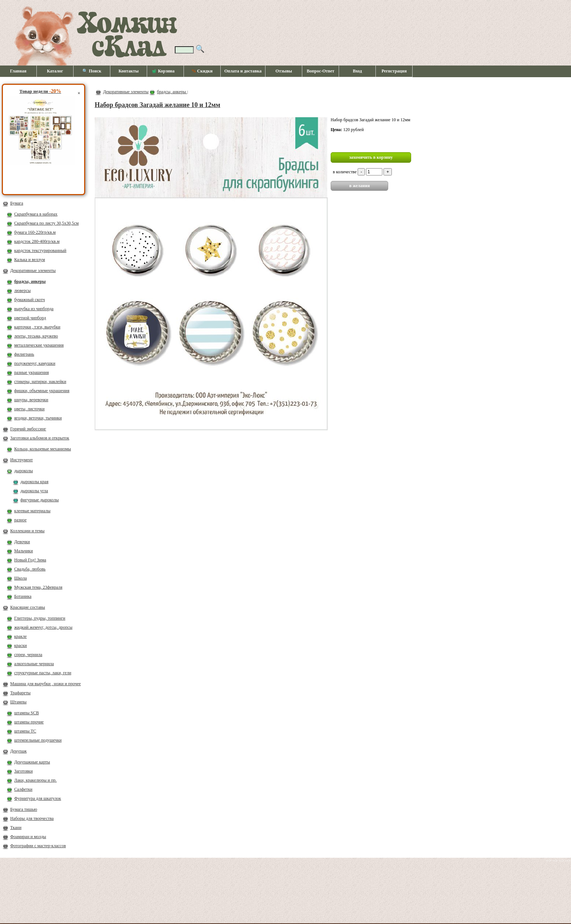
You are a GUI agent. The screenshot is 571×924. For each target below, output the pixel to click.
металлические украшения (39, 345)
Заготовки (23, 771)
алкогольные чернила (34, 664)
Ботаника (23, 596)
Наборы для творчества (32, 818)
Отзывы (284, 71)
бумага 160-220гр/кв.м (35, 232)
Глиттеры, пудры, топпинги (40, 618)
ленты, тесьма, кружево (36, 336)
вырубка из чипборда (34, 309)
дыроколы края (34, 482)
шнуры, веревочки (31, 400)
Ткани (16, 828)
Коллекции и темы (27, 531)
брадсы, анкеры (30, 281)
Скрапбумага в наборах (36, 214)
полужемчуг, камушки (35, 363)
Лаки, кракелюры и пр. (36, 780)
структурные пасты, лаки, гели (43, 673)
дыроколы (23, 471)
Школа (20, 578)
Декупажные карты (32, 762)
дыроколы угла (34, 491)
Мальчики (23, 551)
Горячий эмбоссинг (28, 429)
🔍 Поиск (92, 71)
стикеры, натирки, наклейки (40, 382)
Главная (18, 71)
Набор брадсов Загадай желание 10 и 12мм (157, 105)
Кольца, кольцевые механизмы (43, 449)
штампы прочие (29, 722)
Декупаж (18, 751)
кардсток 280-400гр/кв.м (37, 241)
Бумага (17, 203)
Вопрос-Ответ (320, 71)
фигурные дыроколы (40, 500)
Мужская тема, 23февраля (38, 587)
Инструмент (21, 460)
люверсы (22, 291)
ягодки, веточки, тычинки (38, 418)
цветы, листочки (29, 409)
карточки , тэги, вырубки (37, 327)
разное (20, 520)
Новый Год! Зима (30, 560)
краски (21, 645)
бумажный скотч (29, 300)
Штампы (18, 702)
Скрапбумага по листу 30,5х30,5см (46, 223)
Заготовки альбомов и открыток (40, 438)
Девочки (22, 542)
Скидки (202, 71)
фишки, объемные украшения (42, 391)
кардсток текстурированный (40, 250)
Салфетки (23, 789)
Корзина (164, 71)
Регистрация (394, 71)
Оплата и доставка (243, 71)
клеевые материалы (32, 511)
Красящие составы (28, 607)
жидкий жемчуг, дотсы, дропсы (43, 627)
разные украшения (31, 372)
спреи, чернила (28, 655)
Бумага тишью (24, 809)
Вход (357, 71)
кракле (20, 636)
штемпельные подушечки (38, 740)
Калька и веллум (29, 260)
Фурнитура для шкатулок (38, 798)
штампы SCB (27, 713)
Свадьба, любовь (30, 569)
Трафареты (20, 693)
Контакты (128, 71)
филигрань (24, 354)
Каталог (55, 71)
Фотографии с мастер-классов (38, 846)
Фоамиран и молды (28, 837)
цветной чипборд (30, 318)
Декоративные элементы (33, 271)
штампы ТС (25, 731)
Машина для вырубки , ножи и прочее (46, 684)
